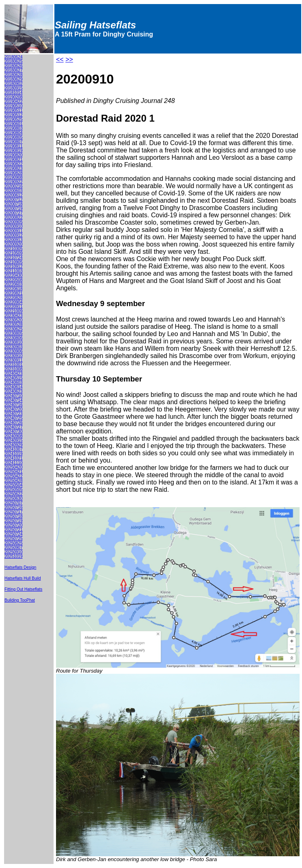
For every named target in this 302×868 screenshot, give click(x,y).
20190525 (14, 119)
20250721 (14, 530)
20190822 (14, 164)
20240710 (14, 396)
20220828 (14, 298)
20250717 (14, 512)
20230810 (14, 342)
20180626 (14, 66)
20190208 (14, 97)
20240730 (14, 432)
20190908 (14, 177)
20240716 (14, 405)
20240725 (14, 418)
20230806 (14, 338)
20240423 (14, 374)
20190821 (14, 160)
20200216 (14, 186)
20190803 (14, 128)
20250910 (14, 552)
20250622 (14, 494)
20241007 (14, 449)
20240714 (14, 400)
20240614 (14, 387)
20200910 (14, 226)
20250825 (14, 543)
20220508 (14, 280)
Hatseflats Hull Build (23, 578)
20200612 (14, 195)
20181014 (14, 93)
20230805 (14, 333)
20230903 (14, 347)
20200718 (14, 204)
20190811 (14, 146)
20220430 (14, 275)
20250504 (14, 485)
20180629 (14, 79)
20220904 (14, 302)
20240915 (14, 440)
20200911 (14, 231)
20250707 (14, 503)
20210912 (14, 267)
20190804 (14, 133)
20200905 (14, 222)
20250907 (14, 548)
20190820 (14, 155)
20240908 (14, 436)
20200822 (14, 218)
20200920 (14, 244)
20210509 (14, 253)
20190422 (14, 102)
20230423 (14, 316)
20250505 (14, 490)
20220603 (14, 284)
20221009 (14, 311)
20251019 (14, 556)
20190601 (14, 124)
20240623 (14, 391)
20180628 (14, 75)
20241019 (14, 454)
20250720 (14, 525)
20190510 (14, 106)
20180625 (14, 61)
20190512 (14, 115)
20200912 (14, 235)
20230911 (14, 360)
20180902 (14, 84)
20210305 (14, 249)
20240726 (14, 423)
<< (60, 59)
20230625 (14, 329)
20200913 (14, 240)
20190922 (14, 182)
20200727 (14, 213)
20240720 (14, 409)
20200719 (14, 209)
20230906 (14, 351)
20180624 (14, 57)
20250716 (14, 507)
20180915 (14, 88)
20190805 (14, 137)
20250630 (14, 498)
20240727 (14, 427)
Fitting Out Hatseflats (23, 589)
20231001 (14, 365)
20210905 (14, 262)
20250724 (14, 534)
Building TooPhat (20, 600)
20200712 (14, 200)
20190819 (14, 151)
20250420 (14, 467)
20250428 (14, 481)
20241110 (14, 463)
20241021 (14, 458)
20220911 (14, 307)
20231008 (14, 369)
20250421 (14, 472)
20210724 (14, 258)
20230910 (14, 356)
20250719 (14, 521)
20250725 (14, 539)
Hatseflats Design (20, 567)
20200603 (14, 191)
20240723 (14, 414)
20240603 (14, 383)
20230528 (14, 325)
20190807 (14, 142)
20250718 (14, 516)
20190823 (14, 168)
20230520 (14, 320)
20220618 (14, 289)
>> (69, 59)
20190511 (14, 110)
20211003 (14, 271)
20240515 (14, 378)
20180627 (14, 70)
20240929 (14, 445)
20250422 (14, 476)
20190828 (14, 173)
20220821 (14, 293)
